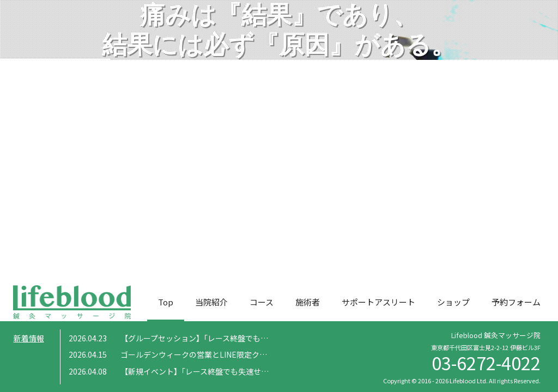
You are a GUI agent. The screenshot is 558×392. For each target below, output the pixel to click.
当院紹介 (211, 302)
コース (262, 302)
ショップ (453, 302)
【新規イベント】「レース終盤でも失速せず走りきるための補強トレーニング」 (256, 371)
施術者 (308, 302)
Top (166, 302)
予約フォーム (516, 302)
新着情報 (29, 338)
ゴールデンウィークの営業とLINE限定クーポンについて (217, 354)
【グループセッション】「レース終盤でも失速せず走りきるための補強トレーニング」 (267, 338)
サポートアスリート (378, 302)
